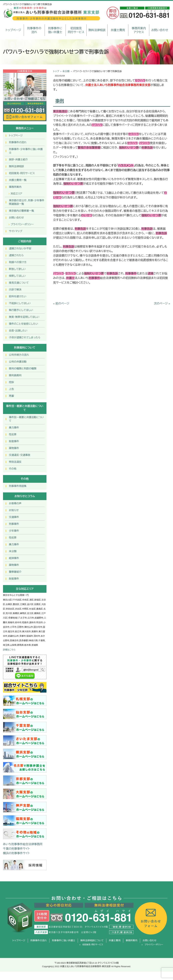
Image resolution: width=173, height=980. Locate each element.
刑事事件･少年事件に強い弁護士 (26, 151)
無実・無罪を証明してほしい (24, 317)
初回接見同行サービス (76, 30)
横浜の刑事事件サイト (17, 853)
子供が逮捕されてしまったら (25, 337)
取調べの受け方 (18, 262)
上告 (12, 389)
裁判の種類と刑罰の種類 (23, 368)
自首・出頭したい (18, 331)
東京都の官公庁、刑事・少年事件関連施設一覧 (27, 202)
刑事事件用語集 (18, 486)
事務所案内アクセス (139, 30)
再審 (12, 396)
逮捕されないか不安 (20, 248)
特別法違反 (15, 462)
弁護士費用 (118, 30)
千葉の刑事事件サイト (17, 849)
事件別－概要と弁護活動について (26, 419)
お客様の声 (15, 503)
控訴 (12, 382)
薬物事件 (14, 448)
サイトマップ (16, 231)
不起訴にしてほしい (20, 303)
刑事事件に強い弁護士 (55, 30)
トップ (56, 71)
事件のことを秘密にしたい (24, 324)
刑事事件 (14, 524)
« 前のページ (61, 304)
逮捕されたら (16, 255)
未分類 (66, 71)
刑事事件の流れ (34, 30)
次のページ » (162, 304)
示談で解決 (15, 290)
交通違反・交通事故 (20, 455)
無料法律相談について (92, 940)
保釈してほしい (17, 276)
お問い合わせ (160, 30)
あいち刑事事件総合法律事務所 (23, 844)
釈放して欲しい (17, 269)
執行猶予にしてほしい (21, 310)
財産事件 (14, 441)
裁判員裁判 (15, 375)
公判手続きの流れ (19, 355)
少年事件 (14, 531)
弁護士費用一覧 (18, 180)
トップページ (13, 30)
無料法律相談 (97, 30)
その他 (13, 469)
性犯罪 (13, 434)
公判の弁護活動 (18, 362)
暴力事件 (14, 428)
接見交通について (19, 283)
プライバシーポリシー (22, 224)
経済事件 (14, 558)
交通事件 (14, 517)
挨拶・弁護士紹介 (18, 159)
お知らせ (14, 510)
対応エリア (16, 194)
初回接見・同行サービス (22, 173)
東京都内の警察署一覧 (22, 211)
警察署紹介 (15, 572)
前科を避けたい (18, 296)
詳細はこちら (9, 650)
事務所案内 (15, 187)
